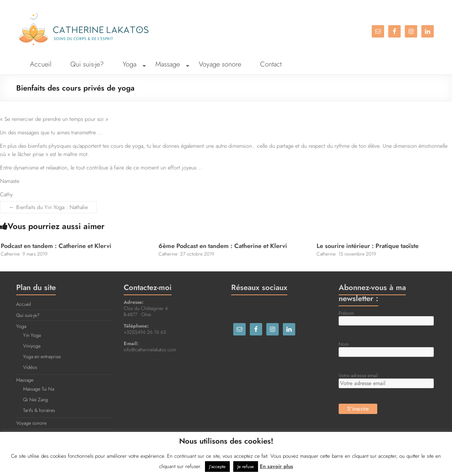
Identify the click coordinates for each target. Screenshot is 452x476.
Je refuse (246, 467)
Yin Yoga (32, 335)
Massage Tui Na (39, 389)
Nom (344, 344)
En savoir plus (276, 466)
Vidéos (30, 367)
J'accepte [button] (217, 467)
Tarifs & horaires (39, 410)
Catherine (10, 254)
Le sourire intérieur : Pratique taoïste (368, 246)
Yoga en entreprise (42, 356)
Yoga (130, 64)
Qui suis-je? (87, 64)
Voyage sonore (220, 64)
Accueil (41, 64)
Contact (271, 64)
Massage (168, 64)
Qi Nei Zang (35, 400)
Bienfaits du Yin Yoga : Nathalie (48, 207)
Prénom (346, 313)
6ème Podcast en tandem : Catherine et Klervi (223, 246)
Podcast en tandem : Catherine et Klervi (56, 246)
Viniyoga (32, 346)
